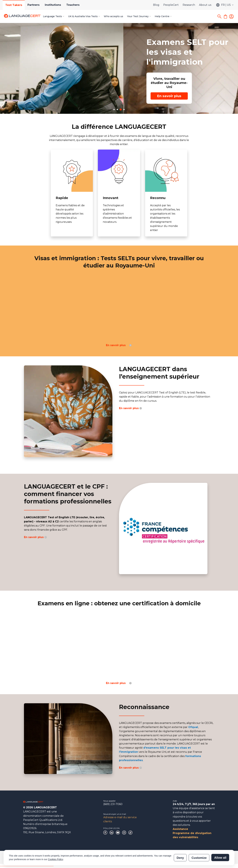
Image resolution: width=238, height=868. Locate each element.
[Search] (219, 16)
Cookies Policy (55, 845)
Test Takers (14, 5)
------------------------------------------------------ (27, 866)
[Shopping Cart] (225, 16)
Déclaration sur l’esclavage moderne (118, 857)
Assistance (180, 829)
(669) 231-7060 (113, 804)
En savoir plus (46, 96)
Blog (156, 5)
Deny (180, 843)
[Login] (231, 16)
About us (205, 5)
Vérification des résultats (181, 857)
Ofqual (193, 727)
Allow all (220, 843)
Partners (33, 5)
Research (189, 5)
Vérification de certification (152, 857)
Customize (199, 843)
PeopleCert (171, 5)
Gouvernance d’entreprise (35, 857)
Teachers (73, 5)
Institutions (53, 5)
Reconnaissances (60, 857)
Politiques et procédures (85, 857)
